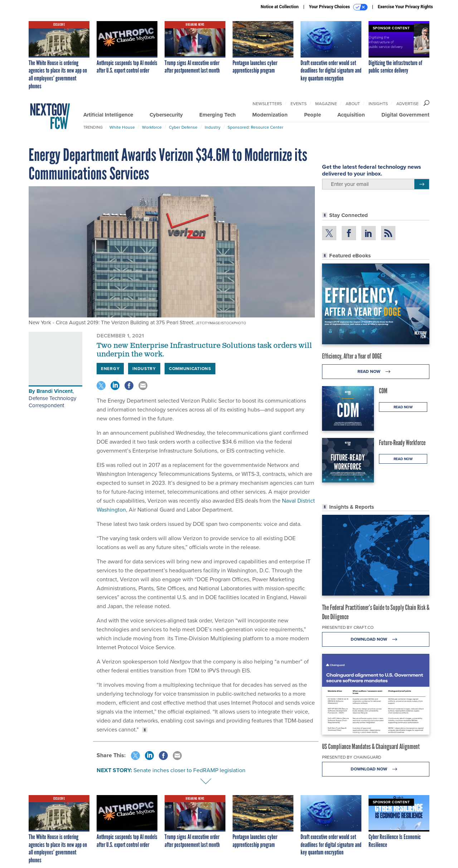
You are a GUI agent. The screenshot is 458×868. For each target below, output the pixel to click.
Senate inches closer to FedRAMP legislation (189, 770)
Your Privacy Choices (338, 7)
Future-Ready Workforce (402, 443)
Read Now (376, 372)
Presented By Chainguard (352, 757)
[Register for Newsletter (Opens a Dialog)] (422, 184)
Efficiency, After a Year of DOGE (352, 356)
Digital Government (405, 115)
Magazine (326, 104)
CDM (383, 391)
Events (299, 104)
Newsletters (267, 104)
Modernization (270, 115)
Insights (378, 104)
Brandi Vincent (55, 391)
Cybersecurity (166, 115)
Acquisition (351, 115)
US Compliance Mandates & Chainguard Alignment (371, 746)
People (313, 115)
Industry (213, 127)
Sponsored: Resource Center (255, 127)
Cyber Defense (183, 127)
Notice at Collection (279, 7)
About (353, 104)
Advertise (408, 104)
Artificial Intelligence (108, 115)
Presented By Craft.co (348, 627)
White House (122, 127)
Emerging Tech (218, 115)
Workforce (152, 127)
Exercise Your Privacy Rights (405, 7)
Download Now (376, 639)
